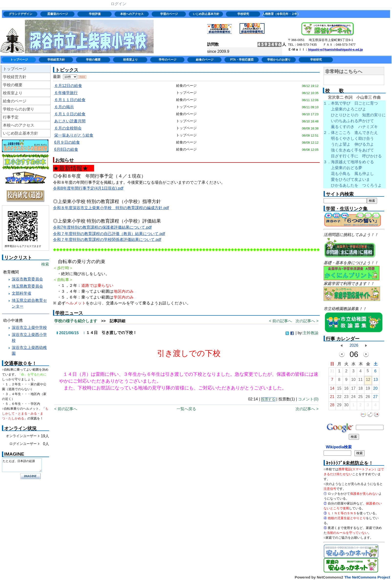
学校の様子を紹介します (76, 321)
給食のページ (205, 60)
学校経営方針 (56, 60)
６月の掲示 (64, 107)
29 (339, 406)
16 (346, 390)
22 (339, 398)
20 (375, 390)
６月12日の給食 (68, 86)
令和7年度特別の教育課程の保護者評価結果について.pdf (102, 227)
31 (332, 372)
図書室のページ (58, 14)
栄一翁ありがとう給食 (74, 135)
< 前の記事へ (280, 321)
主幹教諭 (311, 333)
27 (375, 398)
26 (368, 398)
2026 (354, 345)
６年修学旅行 (66, 93)
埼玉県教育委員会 (27, 286)
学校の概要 (93, 60)
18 (360, 390)
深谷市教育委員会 (27, 279)
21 (332, 398)
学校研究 (243, 14)
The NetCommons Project (367, 577)
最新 (65, 77)
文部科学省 (21, 293)
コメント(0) (308, 399)
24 (353, 398)
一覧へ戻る (186, 409)
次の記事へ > (307, 321)
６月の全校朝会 (68, 128)
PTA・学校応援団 (242, 60)
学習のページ (169, 14)
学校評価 (95, 14)
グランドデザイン (21, 14)
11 (360, 381)
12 (368, 381)
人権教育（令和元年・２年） (281, 14)
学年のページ (168, 60)
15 (339, 390)
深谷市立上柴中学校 (29, 328)
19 (368, 390)
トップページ (19, 60)
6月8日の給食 (66, 149)
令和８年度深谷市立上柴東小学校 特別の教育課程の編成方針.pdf (111, 208)
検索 (45, 264)
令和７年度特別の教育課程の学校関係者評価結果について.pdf (107, 240)
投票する (268, 399)
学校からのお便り (279, 60)
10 (353, 381)
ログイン (118, 4)
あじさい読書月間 (70, 121)
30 (346, 406)
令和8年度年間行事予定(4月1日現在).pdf (88, 188)
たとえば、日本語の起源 (22, 465)
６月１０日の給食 (70, 114)
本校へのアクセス (132, 14)
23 (346, 398)
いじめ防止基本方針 (206, 14)
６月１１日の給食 (70, 100)
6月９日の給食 (67, 142)
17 (353, 390)
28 (332, 406)
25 (360, 398)
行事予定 (11, 117)
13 (376, 381)
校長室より (130, 60)
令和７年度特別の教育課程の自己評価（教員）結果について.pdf (109, 234)
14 (332, 390)
